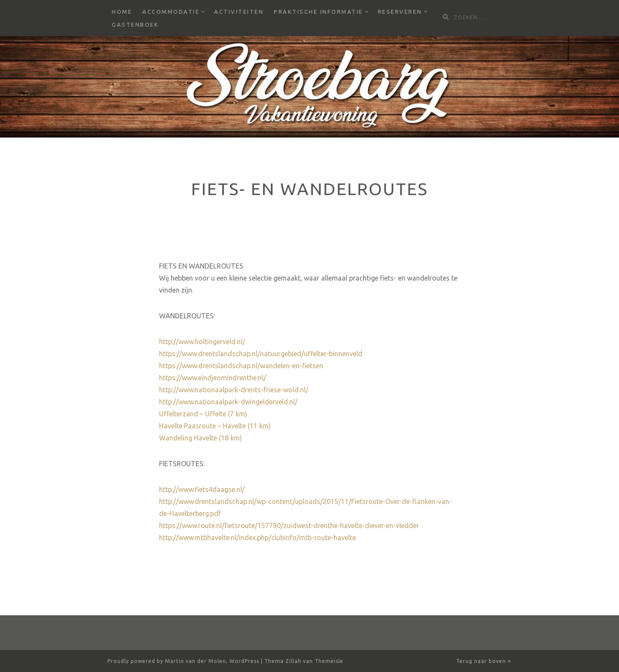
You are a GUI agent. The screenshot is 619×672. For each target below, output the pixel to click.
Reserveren (400, 12)
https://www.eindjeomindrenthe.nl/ (213, 378)
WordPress (244, 661)
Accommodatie (171, 12)
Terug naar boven (484, 661)
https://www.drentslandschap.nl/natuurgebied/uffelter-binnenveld (261, 354)
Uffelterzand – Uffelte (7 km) (203, 414)
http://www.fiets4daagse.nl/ (202, 489)
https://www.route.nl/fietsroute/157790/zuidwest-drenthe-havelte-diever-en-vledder (289, 525)
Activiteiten (239, 12)
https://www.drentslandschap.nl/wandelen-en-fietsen (241, 366)
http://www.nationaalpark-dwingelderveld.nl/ (228, 402)
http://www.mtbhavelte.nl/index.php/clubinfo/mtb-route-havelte (257, 538)
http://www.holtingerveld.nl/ (202, 342)
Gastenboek (135, 24)
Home (122, 12)
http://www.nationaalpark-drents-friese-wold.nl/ (234, 390)
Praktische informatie (319, 12)
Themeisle (329, 661)
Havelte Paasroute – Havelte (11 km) (215, 426)
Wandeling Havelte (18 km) (201, 438)
